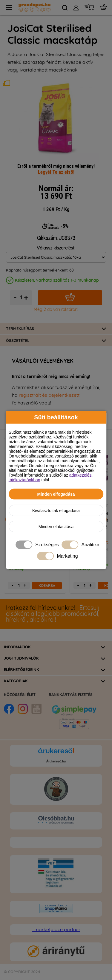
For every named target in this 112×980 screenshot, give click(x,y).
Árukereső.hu (56, 761)
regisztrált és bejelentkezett (49, 395)
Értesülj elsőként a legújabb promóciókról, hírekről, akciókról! (53, 614)
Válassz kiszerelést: (56, 248)
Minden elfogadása (56, 494)
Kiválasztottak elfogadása (56, 511)
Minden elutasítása (56, 527)
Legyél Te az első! (56, 172)
